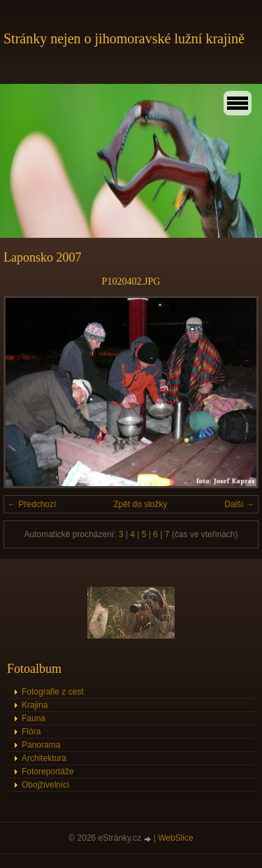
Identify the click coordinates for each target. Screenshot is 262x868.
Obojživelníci (45, 785)
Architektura (44, 758)
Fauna (34, 718)
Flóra (31, 732)
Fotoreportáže (48, 771)
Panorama (41, 745)
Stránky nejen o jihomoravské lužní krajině (124, 38)
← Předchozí (32, 504)
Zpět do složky (140, 504)
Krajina (35, 705)
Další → (239, 504)
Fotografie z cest (53, 692)
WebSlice (175, 838)
